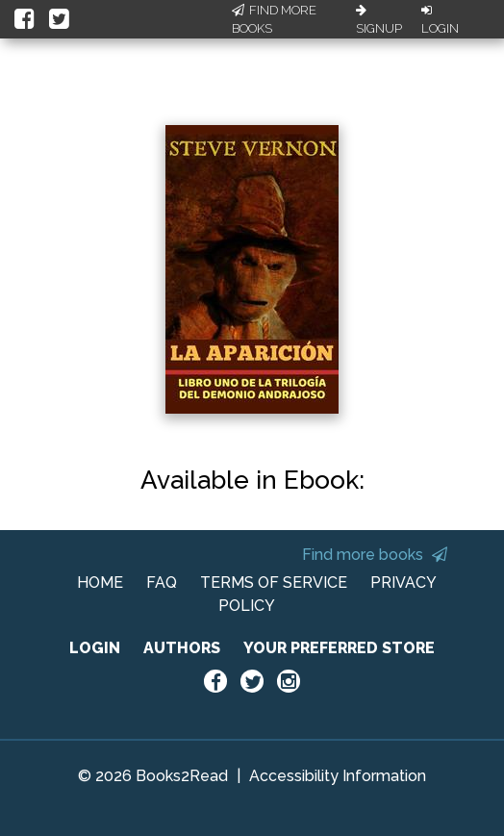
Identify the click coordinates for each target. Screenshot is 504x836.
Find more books (375, 555)
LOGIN (95, 648)
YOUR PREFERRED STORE (339, 648)
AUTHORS (182, 648)
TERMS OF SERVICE (274, 583)
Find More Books (274, 20)
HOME (100, 583)
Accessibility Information (338, 776)
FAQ (162, 583)
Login (440, 20)
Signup (379, 20)
